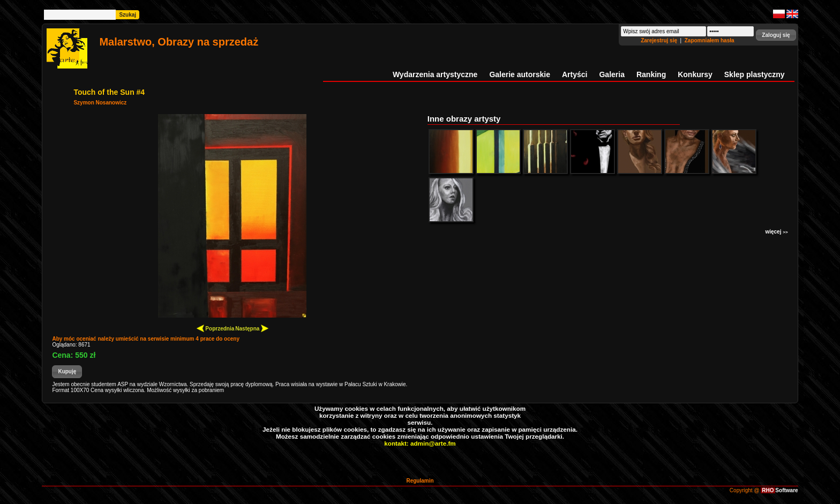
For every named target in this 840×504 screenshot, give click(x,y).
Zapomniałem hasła (710, 40)
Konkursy (695, 74)
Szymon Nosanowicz (100, 103)
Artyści (575, 74)
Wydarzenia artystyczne (435, 74)
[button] (776, 35)
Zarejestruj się (660, 40)
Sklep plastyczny (755, 74)
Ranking (651, 74)
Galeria (612, 74)
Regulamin (420, 481)
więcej (776, 232)
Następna (252, 328)
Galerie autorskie (520, 74)
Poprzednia (216, 328)
